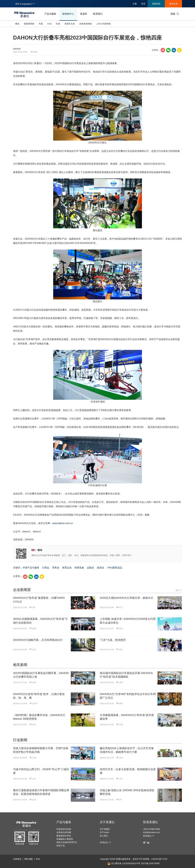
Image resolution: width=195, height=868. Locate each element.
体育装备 (79, 568)
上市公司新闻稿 (103, 24)
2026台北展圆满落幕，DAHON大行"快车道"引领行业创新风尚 (40, 621)
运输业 (90, 568)
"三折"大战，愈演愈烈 (113, 640)
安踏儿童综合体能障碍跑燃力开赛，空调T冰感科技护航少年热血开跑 (41, 750)
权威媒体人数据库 (65, 839)
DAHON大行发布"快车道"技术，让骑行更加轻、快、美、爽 (39, 696)
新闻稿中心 (68, 14)
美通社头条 (70, 24)
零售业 (56, 568)
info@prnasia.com (152, 832)
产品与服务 (50, 14)
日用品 (46, 568)
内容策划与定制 (64, 829)
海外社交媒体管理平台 (67, 842)
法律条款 (17, 859)
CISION (155, 859)
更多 (179, 590)
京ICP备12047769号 (150, 863)
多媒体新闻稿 (85, 24)
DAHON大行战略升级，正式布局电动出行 (38, 640)
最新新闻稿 (29, 24)
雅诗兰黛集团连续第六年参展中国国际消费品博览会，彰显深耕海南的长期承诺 (41, 792)
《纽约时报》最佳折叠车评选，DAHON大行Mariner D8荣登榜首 (39, 717)
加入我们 (104, 836)
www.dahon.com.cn (63, 523)
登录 (143, 4)
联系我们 (98, 14)
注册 (135, 4)
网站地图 (29, 859)
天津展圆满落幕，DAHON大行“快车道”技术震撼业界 (127, 717)
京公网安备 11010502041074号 (124, 863)
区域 (58, 24)
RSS (38, 859)
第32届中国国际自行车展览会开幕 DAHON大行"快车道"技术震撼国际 (126, 675)
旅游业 (100, 568)
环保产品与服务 (31, 568)
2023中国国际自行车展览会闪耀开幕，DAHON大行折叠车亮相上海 (41, 675)
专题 (41, 24)
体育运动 (67, 568)
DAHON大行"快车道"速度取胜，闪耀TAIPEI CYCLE (39, 600)
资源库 (84, 14)
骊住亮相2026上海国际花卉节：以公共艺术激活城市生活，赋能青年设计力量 (127, 750)
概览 (17, 24)
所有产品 (61, 846)
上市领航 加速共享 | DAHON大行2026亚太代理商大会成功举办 (128, 621)
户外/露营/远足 (115, 568)
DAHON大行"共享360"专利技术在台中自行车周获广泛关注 (128, 696)
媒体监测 (173, 4)
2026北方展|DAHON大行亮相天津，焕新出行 (127, 598)
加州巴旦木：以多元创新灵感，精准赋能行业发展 (128, 771)
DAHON (17, 49)
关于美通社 (107, 822)
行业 (49, 24)
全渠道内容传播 (64, 832)
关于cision (104, 832)
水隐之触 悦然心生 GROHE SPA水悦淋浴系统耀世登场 (127, 792)
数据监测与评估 (64, 836)
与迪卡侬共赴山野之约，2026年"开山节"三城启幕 (41, 771)
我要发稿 (156, 4)
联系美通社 (151, 822)
